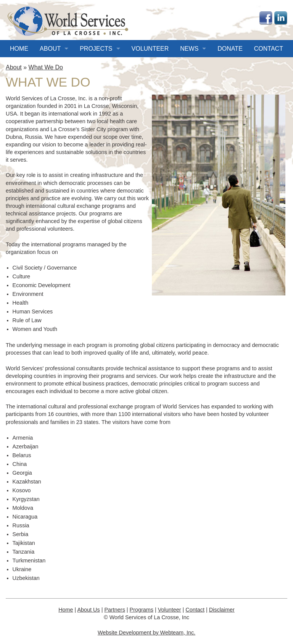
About (50, 49)
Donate (230, 49)
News (189, 49)
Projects (96, 49)
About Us (89, 610)
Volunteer (150, 49)
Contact (269, 49)
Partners (114, 610)
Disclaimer (222, 610)
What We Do (46, 67)
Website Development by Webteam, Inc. (146, 633)
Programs (142, 610)
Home (19, 49)
